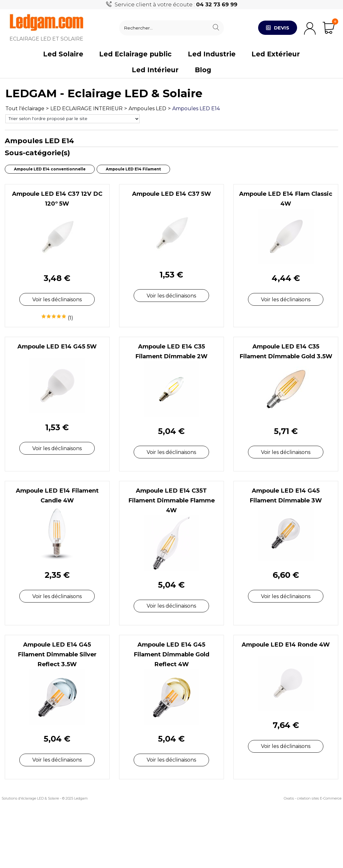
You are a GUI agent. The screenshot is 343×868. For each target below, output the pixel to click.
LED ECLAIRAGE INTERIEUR (86, 108)
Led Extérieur (276, 54)
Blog (203, 70)
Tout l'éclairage (25, 108)
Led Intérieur (155, 70)
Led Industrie (212, 54)
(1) (70, 318)
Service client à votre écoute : (176, 4)
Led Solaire (63, 54)
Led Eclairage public (135, 54)
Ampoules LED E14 (196, 108)
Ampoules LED (147, 108)
